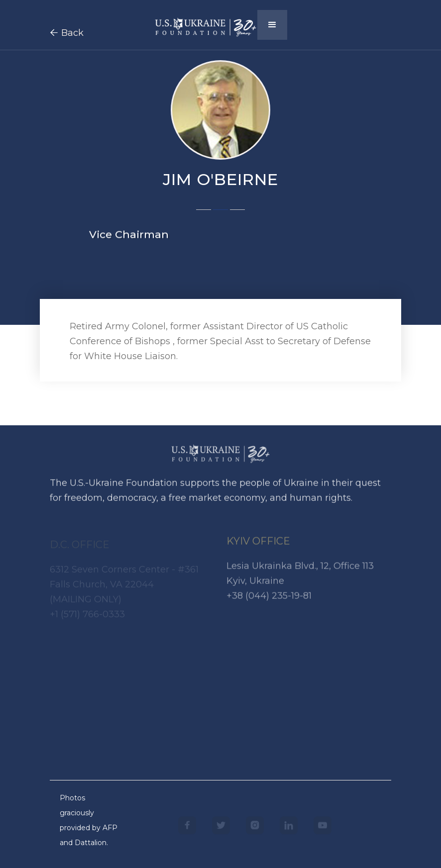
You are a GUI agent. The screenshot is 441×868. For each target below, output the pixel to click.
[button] (272, 25)
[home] (206, 24)
